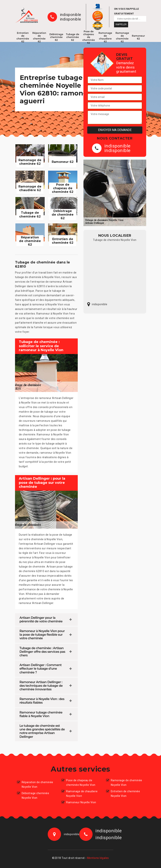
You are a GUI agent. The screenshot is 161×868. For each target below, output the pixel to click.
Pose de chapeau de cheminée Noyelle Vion (81, 783)
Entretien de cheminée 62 (23, 37)
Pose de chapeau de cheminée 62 (89, 37)
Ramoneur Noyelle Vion (81, 802)
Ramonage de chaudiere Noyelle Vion (82, 794)
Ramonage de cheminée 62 (122, 37)
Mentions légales (98, 858)
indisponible (71, 15)
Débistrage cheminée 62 (56, 37)
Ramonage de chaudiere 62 (105, 37)
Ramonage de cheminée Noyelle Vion (126, 783)
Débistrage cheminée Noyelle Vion (35, 795)
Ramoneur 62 (138, 37)
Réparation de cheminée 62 (39, 37)
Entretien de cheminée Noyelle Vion (125, 794)
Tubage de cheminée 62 (73, 37)
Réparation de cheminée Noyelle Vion (37, 784)
